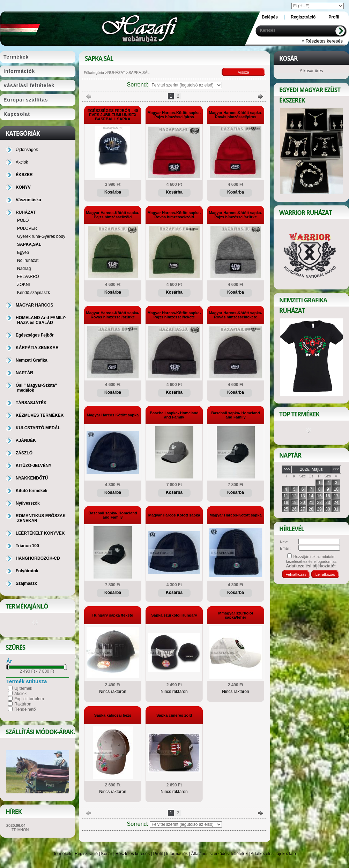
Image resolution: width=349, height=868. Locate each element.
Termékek (62, 854)
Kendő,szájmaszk (34, 293)
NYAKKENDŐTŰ (32, 478)
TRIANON (20, 830)
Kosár (107, 854)
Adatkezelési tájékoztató (273, 854)
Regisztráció (86, 854)
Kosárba (113, 192)
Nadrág (24, 269)
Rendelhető (25, 709)
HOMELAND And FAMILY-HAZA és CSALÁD (41, 320)
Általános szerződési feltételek (219, 854)
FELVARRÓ (28, 277)
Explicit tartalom (29, 699)
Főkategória (94, 73)
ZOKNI (24, 285)
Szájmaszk (26, 583)
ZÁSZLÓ (24, 453)
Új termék (23, 688)
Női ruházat (28, 261)
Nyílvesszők (28, 503)
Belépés (270, 17)
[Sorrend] (186, 85)
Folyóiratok (27, 571)
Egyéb (23, 252)
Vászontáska (28, 200)
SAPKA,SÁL (29, 244)
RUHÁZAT (116, 73)
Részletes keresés (133, 854)
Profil (158, 854)
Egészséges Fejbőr (35, 335)
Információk (177, 854)
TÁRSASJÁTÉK (31, 403)
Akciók (20, 694)
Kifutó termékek (32, 491)
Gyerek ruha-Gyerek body (41, 236)
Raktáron (23, 704)
